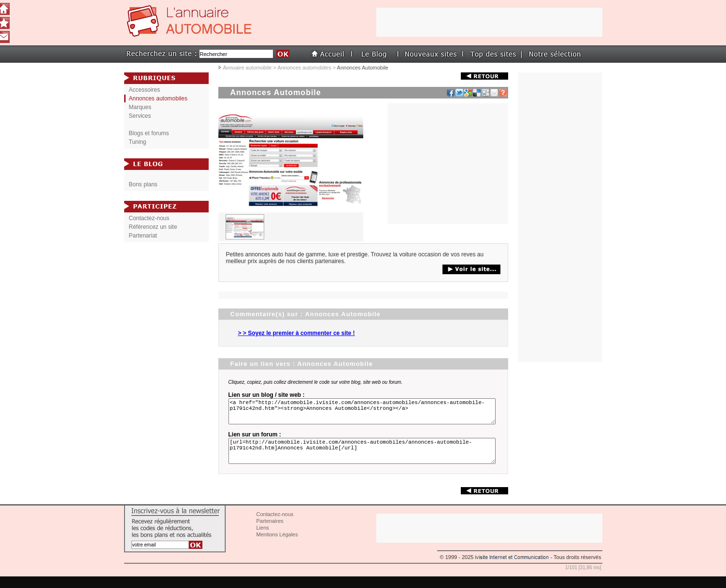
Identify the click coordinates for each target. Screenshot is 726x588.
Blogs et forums (149, 133)
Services (140, 116)
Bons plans (143, 184)
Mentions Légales (277, 546)
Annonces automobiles (304, 68)
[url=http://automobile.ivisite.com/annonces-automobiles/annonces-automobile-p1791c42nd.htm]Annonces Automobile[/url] (364, 460)
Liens (263, 539)
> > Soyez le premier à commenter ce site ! (297, 333)
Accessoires (145, 90)
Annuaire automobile (248, 68)
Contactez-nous (149, 218)
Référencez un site (153, 227)
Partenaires (270, 532)
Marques (140, 107)
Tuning (138, 142)
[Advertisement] (448, 164)
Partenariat (143, 236)
